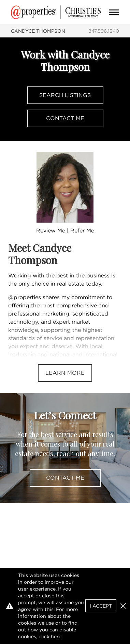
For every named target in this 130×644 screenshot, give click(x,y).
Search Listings (65, 95)
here (56, 637)
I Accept (101, 606)
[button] (123, 606)
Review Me (51, 231)
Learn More (65, 373)
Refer (82, 231)
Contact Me (65, 118)
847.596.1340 (104, 31)
